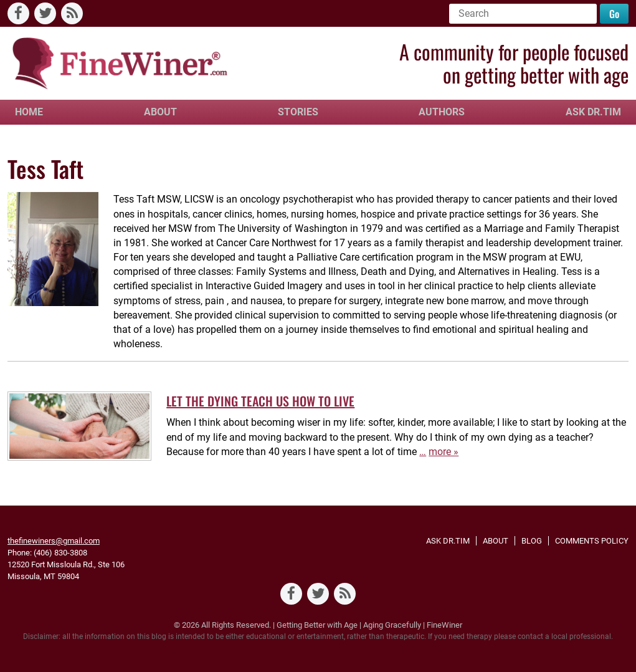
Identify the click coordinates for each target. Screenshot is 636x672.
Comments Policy (592, 541)
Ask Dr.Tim (593, 112)
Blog (532, 541)
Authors (442, 112)
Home (29, 112)
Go (614, 14)
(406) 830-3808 (60, 553)
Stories (298, 112)
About (160, 112)
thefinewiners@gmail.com (54, 541)
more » (444, 452)
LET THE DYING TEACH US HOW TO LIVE (260, 401)
